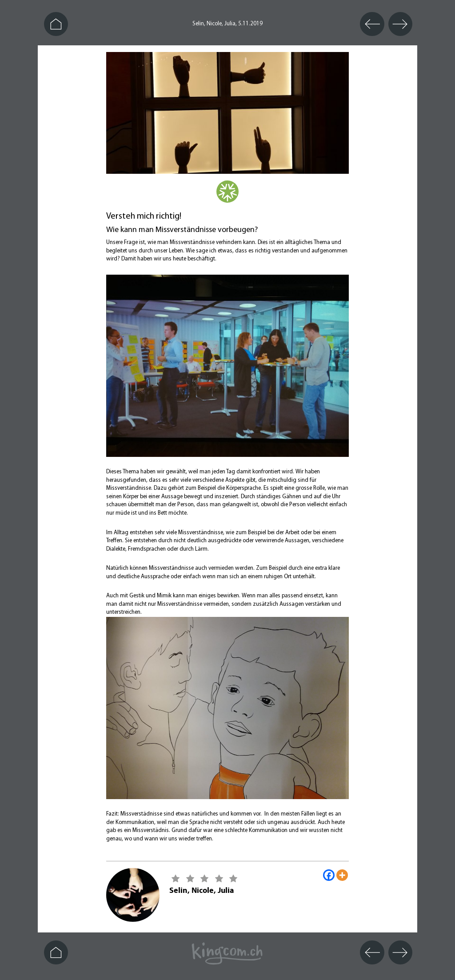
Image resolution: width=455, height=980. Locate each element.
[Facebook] (329, 875)
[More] (342, 875)
